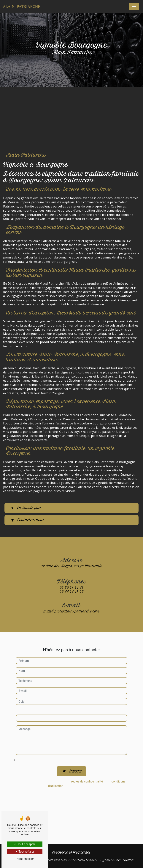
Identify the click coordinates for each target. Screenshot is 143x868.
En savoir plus (26, 508)
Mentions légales (84, 860)
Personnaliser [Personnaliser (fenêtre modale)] (25, 859)
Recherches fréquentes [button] (71, 852)
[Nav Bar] (134, 6)
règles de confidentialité (87, 773)
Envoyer (76, 763)
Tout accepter (25, 844)
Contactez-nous (27, 520)
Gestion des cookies (119, 860)
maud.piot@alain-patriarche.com (72, 603)
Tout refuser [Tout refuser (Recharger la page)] (25, 852)
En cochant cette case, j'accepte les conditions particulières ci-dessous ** (64, 752)
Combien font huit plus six (33, 703)
